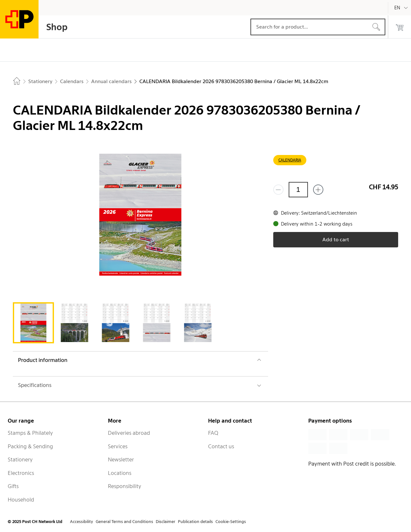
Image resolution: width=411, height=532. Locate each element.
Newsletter (121, 459)
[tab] (33, 323)
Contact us (221, 446)
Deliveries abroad (129, 433)
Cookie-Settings (231, 522)
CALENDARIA (290, 160)
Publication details (195, 522)
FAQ (213, 433)
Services (118, 446)
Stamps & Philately (30, 433)
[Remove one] (278, 190)
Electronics (21, 473)
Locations (120, 473)
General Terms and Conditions (124, 522)
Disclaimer (166, 522)
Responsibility (125, 486)
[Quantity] (298, 190)
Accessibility (82, 522)
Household (21, 500)
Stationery (20, 459)
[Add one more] (318, 190)
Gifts (13, 486)
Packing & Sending (30, 446)
